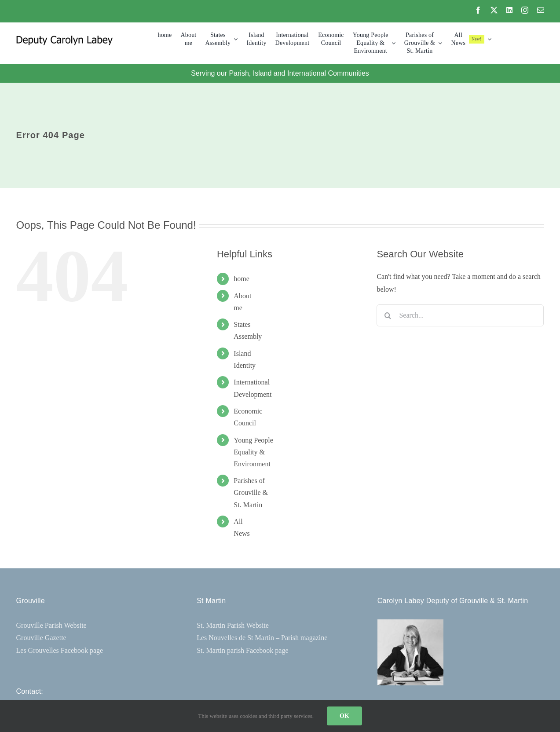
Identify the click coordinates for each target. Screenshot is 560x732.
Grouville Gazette (41, 638)
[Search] (388, 315)
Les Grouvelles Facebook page (60, 650)
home (242, 279)
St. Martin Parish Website (233, 625)
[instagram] (525, 10)
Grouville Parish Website (51, 625)
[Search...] (460, 315)
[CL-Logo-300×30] (64, 39)
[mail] (541, 10)
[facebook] (478, 10)
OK (344, 716)
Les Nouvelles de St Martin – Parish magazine (262, 638)
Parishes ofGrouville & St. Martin (251, 492)
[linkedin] (509, 10)
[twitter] (494, 10)
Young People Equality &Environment (253, 452)
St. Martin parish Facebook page (242, 650)
